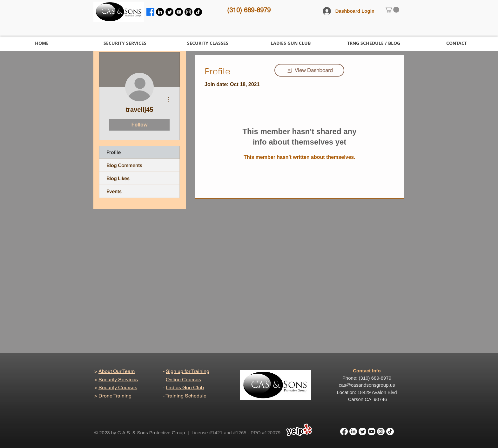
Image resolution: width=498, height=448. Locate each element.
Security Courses (118, 387)
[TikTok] (198, 12)
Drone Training (115, 396)
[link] (392, 10)
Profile (114, 152)
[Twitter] (169, 12)
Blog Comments (124, 165)
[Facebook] (150, 12)
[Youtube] (179, 12)
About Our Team (117, 371)
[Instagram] (188, 12)
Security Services (118, 380)
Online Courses (183, 380)
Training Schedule (186, 396)
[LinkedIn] (160, 12)
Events (114, 191)
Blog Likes (118, 178)
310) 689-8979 (250, 10)
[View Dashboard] (309, 70)
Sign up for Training (188, 371)
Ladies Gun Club (185, 387)
